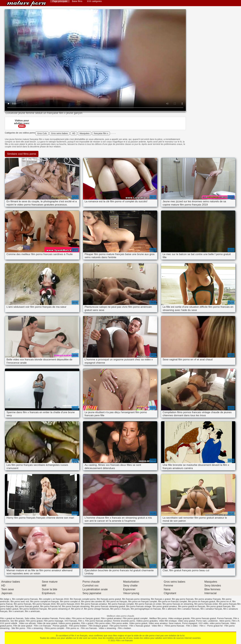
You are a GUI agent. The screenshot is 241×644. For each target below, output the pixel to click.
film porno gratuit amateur (165, 606)
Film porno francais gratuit (203, 618)
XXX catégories (94, 1)
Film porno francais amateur (98, 621)
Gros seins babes (60, 133)
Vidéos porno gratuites (147, 621)
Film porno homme (119, 626)
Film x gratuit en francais (12, 618)
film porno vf (77, 609)
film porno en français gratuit (202, 601)
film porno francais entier (206, 604)
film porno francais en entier (148, 604)
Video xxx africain (27, 623)
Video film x (157, 626)
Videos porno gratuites (69, 623)
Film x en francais (26, 3)
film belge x (5, 599)
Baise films (77, 1)
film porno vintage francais (96, 609)
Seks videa (30, 618)
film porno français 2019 (68, 604)
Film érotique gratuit (98, 626)
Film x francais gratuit (140, 626)
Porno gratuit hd (215, 626)
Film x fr (235, 621)
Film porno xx (73, 628)
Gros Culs (42, 133)
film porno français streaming (76, 606)
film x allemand (169, 609)
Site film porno (18, 628)
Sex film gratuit (18, 621)
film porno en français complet (143, 601)
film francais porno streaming (136, 599)
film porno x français (120, 609)
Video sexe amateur (158, 623)
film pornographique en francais (146, 609)
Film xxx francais (89, 628)
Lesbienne (213, 621)
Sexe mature (175, 623)
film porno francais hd (50, 606)
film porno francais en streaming (178, 604)
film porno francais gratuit (27, 606)
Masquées (85, 133)
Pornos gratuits (60, 626)
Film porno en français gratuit (86, 618)
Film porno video (103, 623)
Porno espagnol (190, 623)
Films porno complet (54, 628)
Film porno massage (54, 621)
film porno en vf (224, 601)
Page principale (60, 1)
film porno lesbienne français (33, 609)
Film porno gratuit (34, 621)
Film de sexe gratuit (23, 626)
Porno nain (201, 621)
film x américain (32, 611)
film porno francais (23, 604)
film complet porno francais (25, 599)
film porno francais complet (121, 604)
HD (74, 133)
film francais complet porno (83, 599)
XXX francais (71, 621)
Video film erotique (168, 621)
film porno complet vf (70, 601)
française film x (101, 133)
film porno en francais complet (173, 601)
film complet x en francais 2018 (54, 599)
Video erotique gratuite (179, 618)
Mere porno (225, 621)
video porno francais (219, 623)
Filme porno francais (175, 626)
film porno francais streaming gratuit (108, 606)
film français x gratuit (161, 599)
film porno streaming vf (59, 609)
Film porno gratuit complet (135, 618)
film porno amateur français (208, 599)
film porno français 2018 (44, 604)
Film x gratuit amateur (111, 618)
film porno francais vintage (139, 606)
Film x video (192, 626)
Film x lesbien (124, 628)
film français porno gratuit (109, 599)
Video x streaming (107, 628)
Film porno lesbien (78, 626)
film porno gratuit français (218, 606)
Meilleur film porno (158, 618)
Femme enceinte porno (124, 621)
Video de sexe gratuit (47, 623)
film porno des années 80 (93, 601)
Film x (81, 621)
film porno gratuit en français (192, 606)
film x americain (16, 611)
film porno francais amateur (94, 604)
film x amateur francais (189, 609)
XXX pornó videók (9, 623)
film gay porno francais (183, 599)
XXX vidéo (203, 623)
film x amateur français (211, 609)
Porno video (65, 618)
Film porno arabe (120, 623)
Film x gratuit (87, 623)
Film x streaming (35, 628)
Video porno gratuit (138, 623)
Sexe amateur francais (47, 618)
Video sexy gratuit (186, 621)
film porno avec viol (20, 601)
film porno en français (117, 601)
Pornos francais (224, 618)
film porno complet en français (44, 601)
